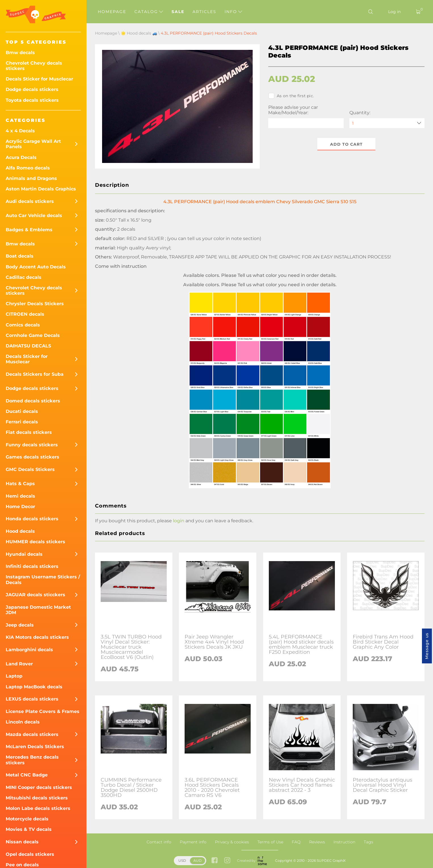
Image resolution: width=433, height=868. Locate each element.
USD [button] (182, 860)
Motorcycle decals (27, 819)
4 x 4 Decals (20, 131)
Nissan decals (22, 842)
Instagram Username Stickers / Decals (43, 580)
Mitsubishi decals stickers (37, 798)
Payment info (193, 842)
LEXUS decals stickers (32, 699)
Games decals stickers (32, 457)
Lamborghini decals (29, 650)
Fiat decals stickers (29, 432)
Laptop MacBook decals (34, 687)
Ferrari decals (22, 422)
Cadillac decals (24, 277)
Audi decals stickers (30, 201)
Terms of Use (270, 842)
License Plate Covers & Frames (43, 711)
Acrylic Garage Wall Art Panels (33, 144)
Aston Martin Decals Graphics (41, 189)
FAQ (296, 842)
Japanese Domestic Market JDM (38, 610)
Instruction (344, 842)
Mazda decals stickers (32, 734)
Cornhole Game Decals (33, 335)
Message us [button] (427, 646)
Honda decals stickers (32, 519)
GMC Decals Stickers (30, 469)
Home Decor (20, 507)
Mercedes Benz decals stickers (32, 760)
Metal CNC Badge (27, 775)
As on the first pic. (291, 96)
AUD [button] (198, 860)
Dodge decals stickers (32, 89)
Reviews (317, 842)
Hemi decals (20, 496)
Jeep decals (20, 625)
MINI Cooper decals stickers (39, 787)
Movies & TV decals (29, 829)
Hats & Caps (20, 484)
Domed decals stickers (33, 401)
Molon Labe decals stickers (38, 808)
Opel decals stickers (30, 854)
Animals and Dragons (31, 178)
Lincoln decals (23, 722)
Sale (178, 12)
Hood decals (20, 531)
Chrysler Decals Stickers (35, 304)
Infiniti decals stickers (32, 566)
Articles (204, 12)
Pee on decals (22, 865)
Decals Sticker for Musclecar (39, 79)
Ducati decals (22, 411)
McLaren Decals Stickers (35, 747)
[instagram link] (227, 861)
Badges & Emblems (29, 230)
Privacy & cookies (232, 842)
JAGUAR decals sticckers (35, 595)
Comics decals (23, 325)
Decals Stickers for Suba (35, 374)
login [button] (179, 521)
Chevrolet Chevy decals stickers (34, 66)
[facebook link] (215, 861)
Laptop (14, 676)
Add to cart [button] (346, 144)
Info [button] (233, 12)
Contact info (159, 842)
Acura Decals (21, 157)
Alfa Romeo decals (28, 168)
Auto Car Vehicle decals (34, 216)
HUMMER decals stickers (35, 542)
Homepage (112, 12)
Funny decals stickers (32, 445)
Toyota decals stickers (32, 100)
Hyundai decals (24, 554)
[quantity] (387, 123)
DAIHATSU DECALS (28, 346)
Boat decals (20, 256)
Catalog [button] (149, 12)
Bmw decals (20, 53)
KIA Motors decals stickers (37, 637)
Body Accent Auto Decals (36, 267)
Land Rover (19, 664)
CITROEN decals (25, 314)
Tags (368, 842)
